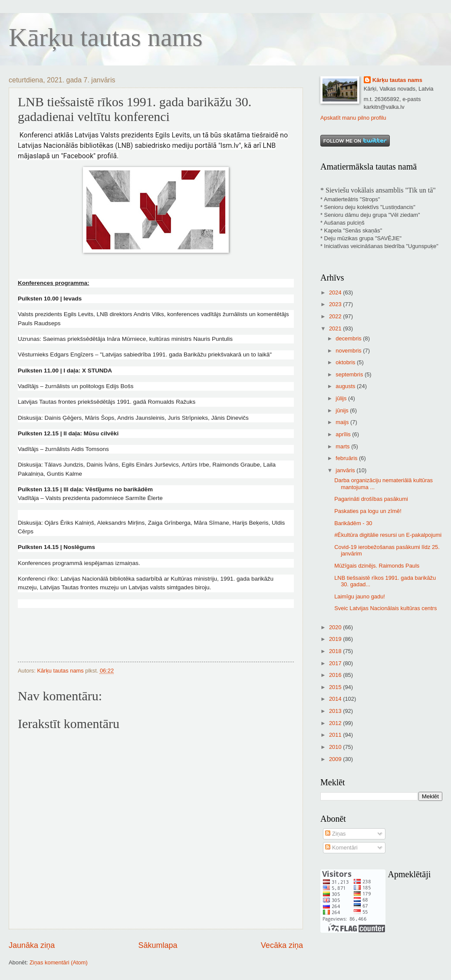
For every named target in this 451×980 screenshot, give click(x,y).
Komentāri (341, 848)
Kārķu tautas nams (106, 37)
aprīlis (344, 434)
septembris (350, 374)
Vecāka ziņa (282, 945)
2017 (336, 663)
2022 (336, 316)
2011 (336, 735)
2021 (336, 328)
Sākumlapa (158, 945)
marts (343, 446)
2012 (336, 723)
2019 (336, 639)
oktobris (346, 362)
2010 (336, 747)
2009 (336, 759)
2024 (336, 292)
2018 (336, 651)
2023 (336, 304)
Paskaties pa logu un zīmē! (368, 511)
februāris (347, 458)
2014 (336, 699)
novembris (349, 351)
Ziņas (335, 834)
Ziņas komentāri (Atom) (59, 962)
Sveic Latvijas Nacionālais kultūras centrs (385, 608)
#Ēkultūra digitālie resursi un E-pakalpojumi (388, 535)
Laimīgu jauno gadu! (360, 596)
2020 (336, 627)
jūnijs (343, 410)
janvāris (346, 470)
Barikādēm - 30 (353, 523)
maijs (343, 422)
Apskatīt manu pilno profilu (353, 118)
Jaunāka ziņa (32, 945)
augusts (346, 386)
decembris (349, 338)
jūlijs (342, 398)
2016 (336, 675)
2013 (336, 711)
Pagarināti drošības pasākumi (371, 499)
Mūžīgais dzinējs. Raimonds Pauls (377, 566)
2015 (336, 687)
